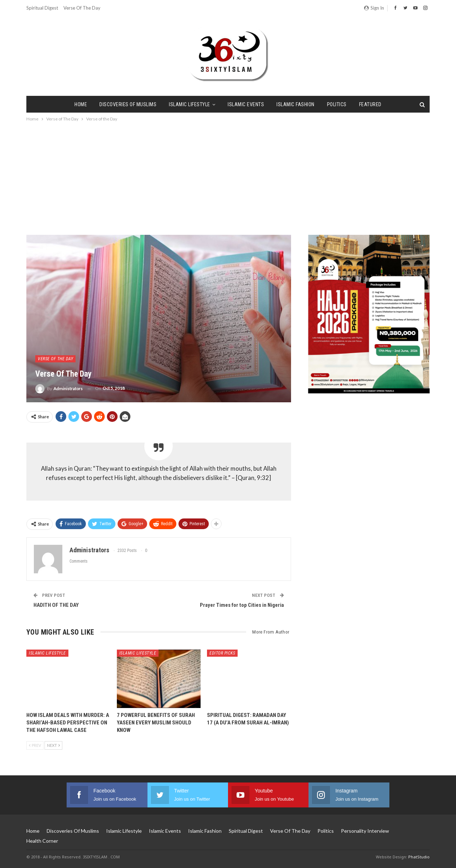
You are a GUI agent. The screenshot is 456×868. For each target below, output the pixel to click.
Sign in (374, 8)
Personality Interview (365, 831)
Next (53, 745)
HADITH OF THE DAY (56, 605)
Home (81, 104)
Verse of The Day (82, 8)
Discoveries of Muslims (128, 104)
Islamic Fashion (296, 104)
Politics (337, 104)
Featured (370, 104)
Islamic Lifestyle (190, 104)
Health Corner (42, 841)
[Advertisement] (228, 176)
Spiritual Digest (42, 8)
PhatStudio (419, 857)
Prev (35, 745)
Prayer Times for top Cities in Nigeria (242, 605)
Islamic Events (246, 104)
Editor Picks (222, 653)
